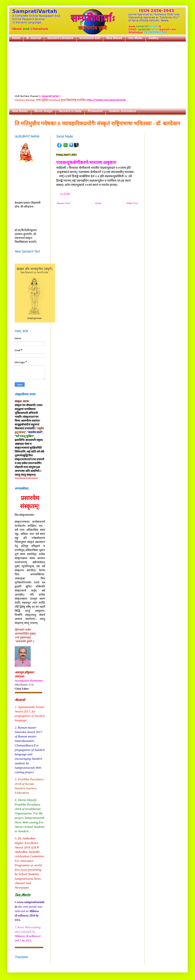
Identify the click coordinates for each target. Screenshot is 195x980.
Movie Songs (43, 111)
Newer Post (64, 203)
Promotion (95, 111)
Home (16, 38)
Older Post (132, 203)
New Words (114, 38)
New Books (20, 111)
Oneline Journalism (122, 111)
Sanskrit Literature (60, 38)
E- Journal (34, 38)
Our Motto (135, 38)
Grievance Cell (90, 38)
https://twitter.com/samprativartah (106, 100)
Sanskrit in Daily (70, 111)
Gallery (154, 38)
